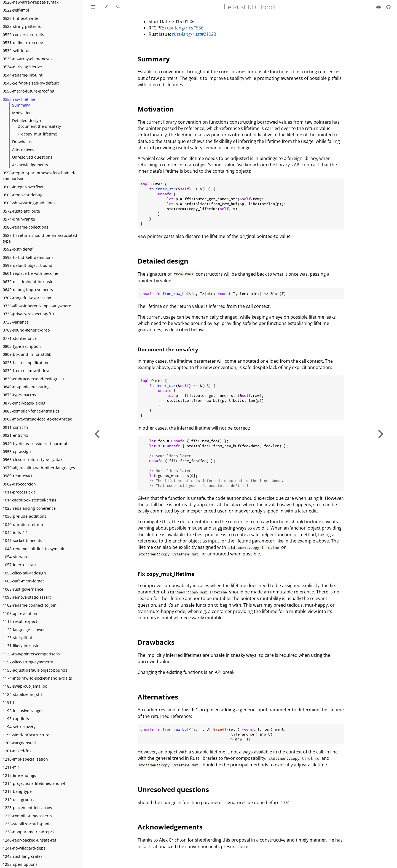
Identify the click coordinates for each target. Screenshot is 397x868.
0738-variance (16, 322)
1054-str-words (17, 557)
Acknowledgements (30, 165)
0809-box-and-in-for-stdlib (27, 354)
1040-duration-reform (23, 524)
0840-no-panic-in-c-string (26, 387)
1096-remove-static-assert (27, 597)
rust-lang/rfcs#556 (184, 28)
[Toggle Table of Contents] (93, 7)
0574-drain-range (19, 219)
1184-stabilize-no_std (22, 694)
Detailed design (27, 120)
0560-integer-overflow (23, 187)
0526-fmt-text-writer (21, 18)
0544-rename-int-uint (23, 75)
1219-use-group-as (20, 800)
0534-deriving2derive (22, 67)
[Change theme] (106, 7)
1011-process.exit (19, 492)
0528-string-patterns (22, 26)
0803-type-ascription (22, 346)
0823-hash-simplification (26, 363)
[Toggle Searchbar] (118, 7)
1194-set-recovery (19, 727)
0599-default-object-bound (28, 265)
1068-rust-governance (23, 589)
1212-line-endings (19, 775)
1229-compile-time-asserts (27, 816)
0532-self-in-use (18, 51)
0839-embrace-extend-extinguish (33, 379)
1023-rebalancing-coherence (29, 508)
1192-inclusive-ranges (23, 711)
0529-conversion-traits (23, 35)
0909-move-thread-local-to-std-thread (38, 419)
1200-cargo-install (19, 743)
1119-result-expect (20, 621)
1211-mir (11, 767)
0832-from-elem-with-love (27, 371)
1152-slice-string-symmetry (28, 662)
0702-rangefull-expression (27, 298)
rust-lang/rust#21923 (194, 34)
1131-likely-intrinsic (21, 646)
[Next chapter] (380, 434)
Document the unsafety (39, 126)
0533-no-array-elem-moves (28, 59)
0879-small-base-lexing (24, 403)
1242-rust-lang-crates (23, 856)
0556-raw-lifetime (19, 99)
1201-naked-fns (17, 751)
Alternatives (23, 149)
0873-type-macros (19, 395)
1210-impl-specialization (25, 759)
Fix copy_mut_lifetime (37, 134)
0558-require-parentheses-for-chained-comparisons (39, 176)
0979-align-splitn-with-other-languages (39, 468)
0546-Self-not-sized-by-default (31, 83)
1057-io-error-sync (20, 565)
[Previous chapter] (97, 434)
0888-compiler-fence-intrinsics (31, 411)
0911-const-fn (15, 427)
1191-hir (10, 702)
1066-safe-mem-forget (23, 581)
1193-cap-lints (16, 719)
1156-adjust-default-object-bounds (35, 670)
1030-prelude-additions (25, 516)
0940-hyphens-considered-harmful (35, 444)
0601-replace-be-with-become (30, 273)
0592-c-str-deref (18, 249)
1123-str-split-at (18, 638)
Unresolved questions (32, 157)
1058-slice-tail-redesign (24, 573)
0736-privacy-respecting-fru (28, 314)
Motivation (22, 113)
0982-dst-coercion (19, 484)
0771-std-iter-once (20, 338)
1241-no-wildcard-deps (24, 848)
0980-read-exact (18, 476)
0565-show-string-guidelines (29, 203)
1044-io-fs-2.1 (15, 532)
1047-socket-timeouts (22, 540)
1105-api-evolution (20, 613)
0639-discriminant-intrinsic (28, 282)
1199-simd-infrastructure (26, 735)
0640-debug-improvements (28, 290)
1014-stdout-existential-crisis (29, 500)
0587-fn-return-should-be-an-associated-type (41, 238)
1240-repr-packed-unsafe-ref (29, 840)
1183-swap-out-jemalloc (25, 686)
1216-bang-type (17, 791)
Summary (21, 105)
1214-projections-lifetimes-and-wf (34, 783)
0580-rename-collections (26, 227)
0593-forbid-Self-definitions (28, 257)
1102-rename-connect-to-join (30, 605)
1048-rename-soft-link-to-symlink (33, 549)
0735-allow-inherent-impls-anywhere (37, 306)
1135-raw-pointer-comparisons (31, 654)
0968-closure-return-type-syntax (33, 459)
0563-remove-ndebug (23, 195)
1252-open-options (20, 864)
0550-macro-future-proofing (29, 91)
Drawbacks (22, 142)
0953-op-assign (17, 451)
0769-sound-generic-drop (26, 330)
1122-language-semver (24, 630)
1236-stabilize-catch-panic (27, 824)
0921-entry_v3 (16, 435)
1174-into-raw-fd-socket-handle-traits (37, 678)
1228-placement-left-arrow (27, 808)
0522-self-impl (16, 10)
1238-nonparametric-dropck (29, 832)
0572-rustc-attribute (21, 211)
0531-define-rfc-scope (23, 43)
